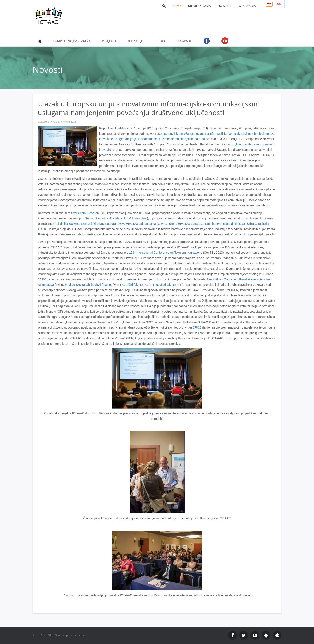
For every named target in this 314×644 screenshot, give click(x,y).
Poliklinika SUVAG (67, 224)
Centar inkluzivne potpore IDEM (103, 224)
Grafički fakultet (133, 285)
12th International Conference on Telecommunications (166, 253)
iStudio (88, 218)
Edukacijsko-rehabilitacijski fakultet (88, 285)
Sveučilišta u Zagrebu (86, 213)
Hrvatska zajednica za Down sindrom (151, 224)
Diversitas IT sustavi (109, 218)
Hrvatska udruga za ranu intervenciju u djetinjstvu (211, 224)
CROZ (197, 327)
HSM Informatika (135, 218)
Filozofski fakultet (165, 285)
